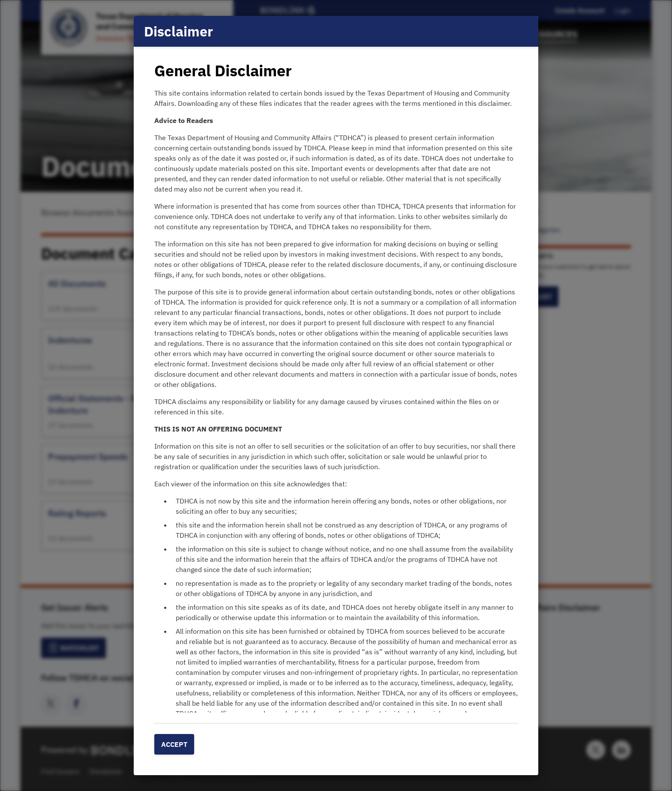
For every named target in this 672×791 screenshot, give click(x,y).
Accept (174, 744)
